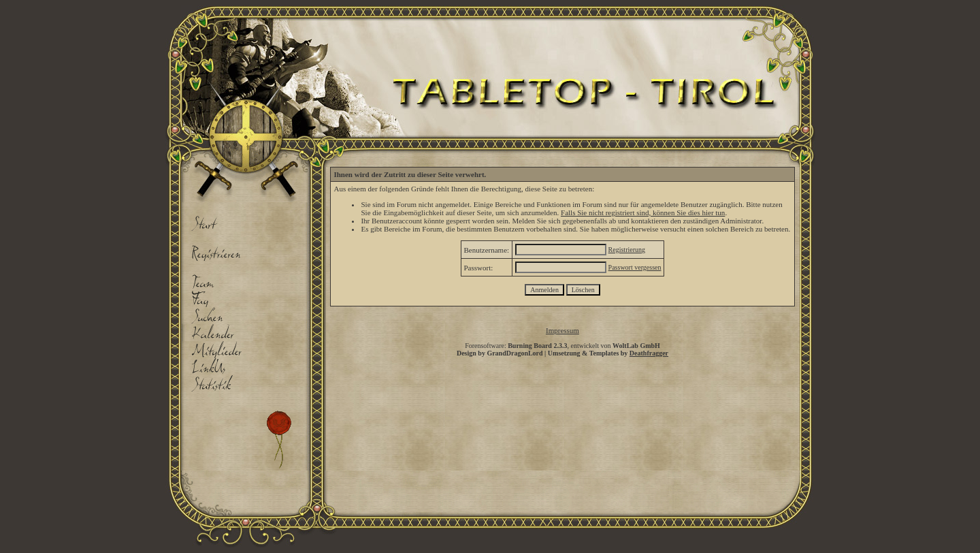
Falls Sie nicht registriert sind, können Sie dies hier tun (643, 212)
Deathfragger (649, 353)
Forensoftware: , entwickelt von (562, 346)
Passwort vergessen (635, 267)
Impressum (562, 330)
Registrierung (627, 250)
